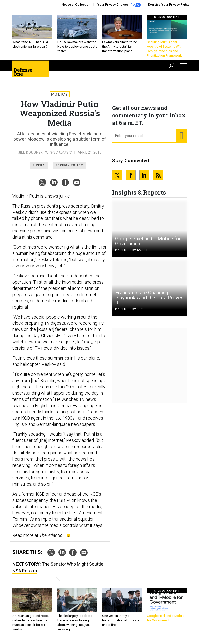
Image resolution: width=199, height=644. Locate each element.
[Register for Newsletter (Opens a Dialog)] (181, 136)
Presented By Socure (132, 309)
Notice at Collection (76, 5)
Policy (60, 94)
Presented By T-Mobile (132, 250)
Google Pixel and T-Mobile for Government (148, 241)
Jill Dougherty (33, 152)
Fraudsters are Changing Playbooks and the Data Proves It (149, 298)
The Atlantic (61, 152)
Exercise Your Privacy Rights (169, 5)
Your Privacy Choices (119, 5)
